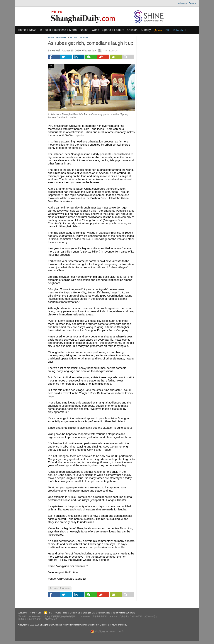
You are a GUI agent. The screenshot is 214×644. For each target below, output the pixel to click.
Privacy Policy (61, 613)
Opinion (132, 30)
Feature (119, 30)
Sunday (146, 30)
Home (22, 30)
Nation (84, 30)
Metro (73, 30)
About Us (22, 613)
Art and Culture (79, 37)
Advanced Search (187, 3)
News (33, 30)
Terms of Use (35, 613)
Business (60, 30)
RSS (48, 613)
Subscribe (179, 30)
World (95, 30)
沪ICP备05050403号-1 (38, 616)
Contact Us (75, 613)
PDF (168, 30)
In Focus (45, 30)
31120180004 (83, 616)
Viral (160, 30)
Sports (107, 30)
